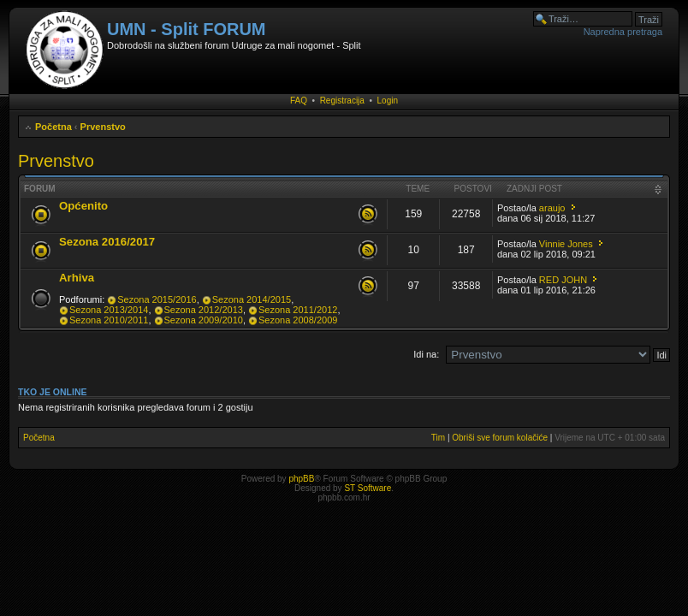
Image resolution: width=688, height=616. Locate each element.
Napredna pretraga (623, 32)
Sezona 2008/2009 (298, 320)
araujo (552, 208)
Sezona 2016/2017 (107, 242)
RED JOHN (563, 280)
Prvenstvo (103, 127)
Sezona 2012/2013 (204, 310)
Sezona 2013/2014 (109, 310)
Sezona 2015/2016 (157, 299)
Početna (53, 127)
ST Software (368, 488)
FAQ (299, 101)
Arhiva (77, 278)
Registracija (342, 101)
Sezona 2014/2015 (252, 299)
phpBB (301, 479)
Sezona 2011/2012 (298, 310)
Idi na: (426, 354)
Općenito (83, 206)
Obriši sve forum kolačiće (500, 438)
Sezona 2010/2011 (109, 320)
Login (388, 101)
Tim (438, 438)
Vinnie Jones (566, 244)
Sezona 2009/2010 (204, 320)
